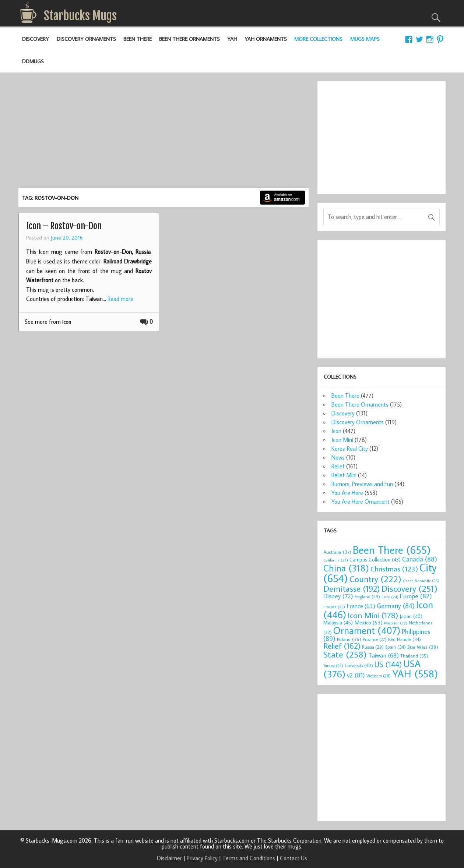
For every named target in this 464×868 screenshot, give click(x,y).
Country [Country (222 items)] (375, 579)
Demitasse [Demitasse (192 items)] (352, 589)
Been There (138, 39)
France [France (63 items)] (361, 606)
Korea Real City (350, 449)
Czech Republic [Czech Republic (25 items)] (421, 580)
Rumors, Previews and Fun (362, 484)
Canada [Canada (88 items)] (420, 559)
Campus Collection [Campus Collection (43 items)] (375, 559)
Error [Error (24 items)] (390, 597)
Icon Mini (342, 440)
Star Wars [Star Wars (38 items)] (423, 647)
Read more (120, 299)
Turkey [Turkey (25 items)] (333, 665)
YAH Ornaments (266, 39)
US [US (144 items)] (388, 664)
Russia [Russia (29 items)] (373, 647)
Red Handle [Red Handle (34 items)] (405, 639)
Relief (338, 466)
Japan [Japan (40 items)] (411, 616)
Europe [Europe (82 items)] (416, 596)
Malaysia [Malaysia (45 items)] (338, 622)
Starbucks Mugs (80, 16)
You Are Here (347, 493)
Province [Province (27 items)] (375, 639)
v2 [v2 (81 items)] (356, 675)
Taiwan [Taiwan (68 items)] (384, 655)
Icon (67, 322)
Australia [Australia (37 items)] (337, 552)
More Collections (318, 39)
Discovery (36, 39)
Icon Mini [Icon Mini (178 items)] (373, 615)
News (338, 457)
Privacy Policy (202, 858)
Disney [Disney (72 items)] (338, 596)
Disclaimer (169, 858)
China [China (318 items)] (346, 568)
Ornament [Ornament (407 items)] (367, 630)
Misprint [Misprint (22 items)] (396, 623)
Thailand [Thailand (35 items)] (414, 656)
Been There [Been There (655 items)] (392, 550)
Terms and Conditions (249, 858)
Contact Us (293, 858)
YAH (232, 39)
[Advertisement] (163, 133)
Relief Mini (344, 475)
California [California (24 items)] (336, 560)
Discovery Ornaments (86, 39)
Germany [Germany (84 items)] (396, 606)
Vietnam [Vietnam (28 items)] (379, 676)
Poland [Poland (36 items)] (349, 639)
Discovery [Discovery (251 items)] (409, 588)
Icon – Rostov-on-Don (64, 226)
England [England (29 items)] (367, 596)
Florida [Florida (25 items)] (334, 607)
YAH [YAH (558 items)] (415, 674)
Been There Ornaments (189, 39)
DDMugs (33, 61)
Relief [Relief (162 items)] (342, 646)
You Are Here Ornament (361, 502)
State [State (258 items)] (345, 654)
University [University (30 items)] (359, 665)
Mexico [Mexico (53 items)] (368, 622)
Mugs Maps (365, 39)
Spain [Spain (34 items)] (396, 647)
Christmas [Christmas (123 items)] (394, 568)
